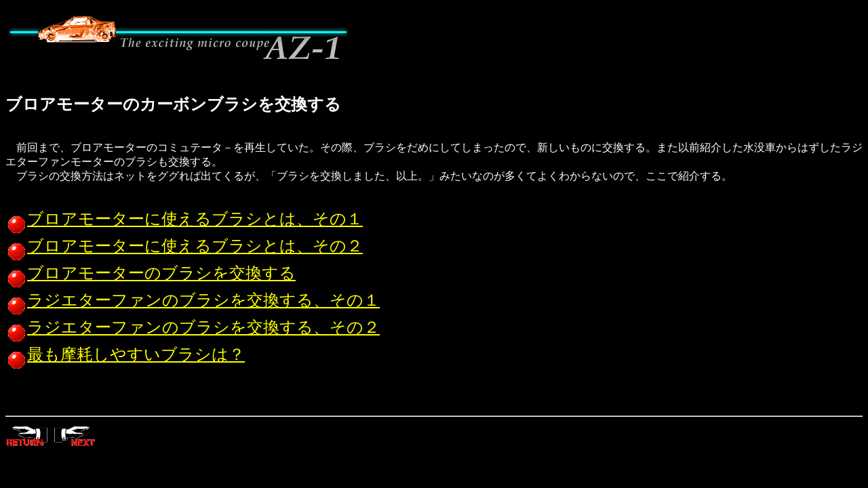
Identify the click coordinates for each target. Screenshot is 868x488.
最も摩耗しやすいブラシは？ (125, 354)
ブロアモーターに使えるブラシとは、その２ (184, 246)
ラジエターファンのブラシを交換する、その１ (193, 300)
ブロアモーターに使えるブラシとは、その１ (184, 219)
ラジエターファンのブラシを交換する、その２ (193, 327)
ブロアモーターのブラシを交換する (151, 273)
